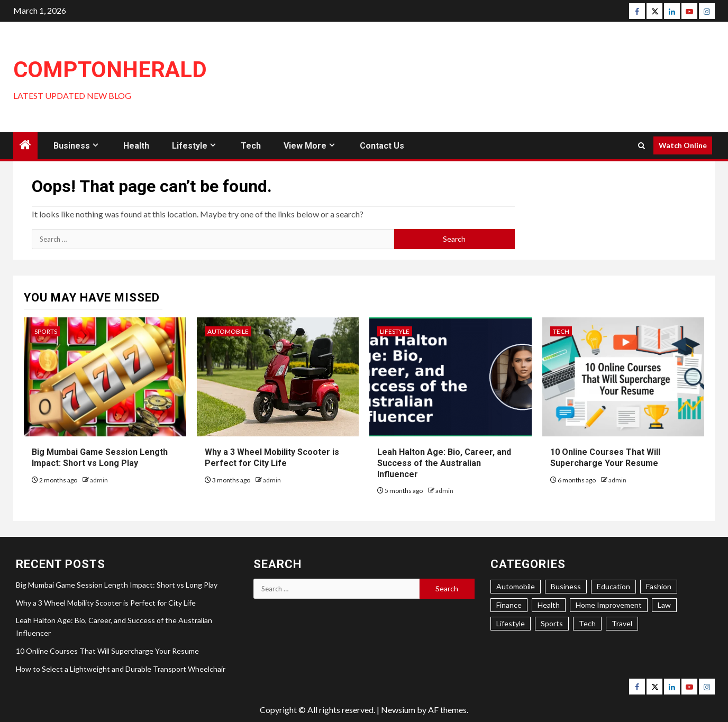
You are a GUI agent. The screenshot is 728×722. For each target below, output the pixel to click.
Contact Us (382, 146)
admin (99, 480)
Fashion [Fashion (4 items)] (659, 586)
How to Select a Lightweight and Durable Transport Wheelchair (121, 669)
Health (136, 146)
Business (72, 146)
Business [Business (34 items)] (566, 586)
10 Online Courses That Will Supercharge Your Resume (107, 651)
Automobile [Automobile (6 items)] (516, 586)
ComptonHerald (110, 70)
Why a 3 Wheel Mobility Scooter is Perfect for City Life (106, 603)
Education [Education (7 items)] (613, 586)
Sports (46, 331)
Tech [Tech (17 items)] (587, 623)
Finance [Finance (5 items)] (509, 605)
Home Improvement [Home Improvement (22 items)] (609, 605)
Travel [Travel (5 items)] (622, 623)
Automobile (228, 331)
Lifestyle (190, 146)
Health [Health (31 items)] (549, 605)
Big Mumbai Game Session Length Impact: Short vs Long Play (117, 585)
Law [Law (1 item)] (664, 605)
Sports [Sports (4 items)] (552, 623)
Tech (251, 146)
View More (305, 146)
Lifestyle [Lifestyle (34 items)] (511, 623)
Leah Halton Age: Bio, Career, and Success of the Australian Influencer (444, 463)
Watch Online (683, 145)
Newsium (398, 710)
